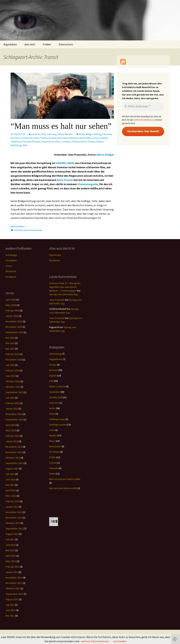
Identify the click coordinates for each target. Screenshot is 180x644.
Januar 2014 (12, 441)
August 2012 (12, 534)
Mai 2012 (10, 550)
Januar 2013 (12, 507)
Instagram (11, 277)
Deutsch (36, 134)
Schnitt (53, 463)
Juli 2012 (10, 539)
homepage (11, 255)
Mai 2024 (10, 343)
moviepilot (11, 260)
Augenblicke (10, 44)
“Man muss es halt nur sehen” (61, 126)
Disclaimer (55, 260)
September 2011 (14, 594)
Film (43, 134)
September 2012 (14, 528)
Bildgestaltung (94, 134)
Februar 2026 (12, 310)
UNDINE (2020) (65, 163)
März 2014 (11, 430)
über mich (30, 44)
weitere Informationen (95, 641)
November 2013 (14, 452)
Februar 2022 (12, 354)
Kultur (60, 134)
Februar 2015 (12, 403)
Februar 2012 (12, 567)
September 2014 (14, 419)
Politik (52, 457)
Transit (91, 142)
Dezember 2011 (14, 578)
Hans (65, 138)
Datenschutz (66, 44)
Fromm (44, 138)
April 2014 (11, 425)
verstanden (120, 641)
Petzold (26, 142)
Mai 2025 (10, 338)
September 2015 (14, 392)
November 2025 (14, 327)
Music (52, 441)
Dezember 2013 (14, 447)
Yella (25, 145)
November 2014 (14, 414)
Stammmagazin (88, 184)
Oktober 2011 (13, 588)
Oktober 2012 (13, 523)
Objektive (16, 142)
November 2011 (14, 583)
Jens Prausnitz (57, 300)
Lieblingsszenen (58, 425)
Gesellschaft (56, 397)
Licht (95, 138)
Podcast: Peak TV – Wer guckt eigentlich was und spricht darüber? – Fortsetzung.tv (65, 287)
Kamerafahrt (85, 138)
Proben (56, 142)
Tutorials (54, 468)
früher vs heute (57, 386)
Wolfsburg (16, 145)
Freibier (47, 44)
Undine (100, 142)
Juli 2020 (10, 365)
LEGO (52, 414)
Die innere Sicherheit (21, 138)
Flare (36, 138)
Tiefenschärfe (79, 142)
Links (52, 430)
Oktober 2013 (13, 458)
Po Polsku (54, 452)
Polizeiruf (46, 142)
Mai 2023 (10, 349)
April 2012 (11, 556)
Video (52, 474)
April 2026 (11, 300)
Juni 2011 (10, 610)
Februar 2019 (12, 370)
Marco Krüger (105, 155)
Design (53, 365)
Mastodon (11, 271)
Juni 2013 (10, 479)
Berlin (82, 134)
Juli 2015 (10, 398)
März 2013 (11, 496)
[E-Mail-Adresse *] (143, 107)
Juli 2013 (10, 474)
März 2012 (11, 561)
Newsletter (55, 446)
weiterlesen (19, 226)
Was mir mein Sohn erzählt (63, 488)
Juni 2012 (10, 545)
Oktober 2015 (13, 387)
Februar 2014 (12, 436)
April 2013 (11, 490)
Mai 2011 (10, 616)
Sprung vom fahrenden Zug (64, 294)
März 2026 (11, 305)
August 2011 (12, 599)
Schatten (66, 142)
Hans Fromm (65, 180)
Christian (107, 134)
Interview (51, 134)
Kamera (73, 138)
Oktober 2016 (13, 381)
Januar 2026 (12, 316)
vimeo (9, 266)
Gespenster (55, 138)
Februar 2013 (12, 501)
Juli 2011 (10, 605)
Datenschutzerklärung (144, 120)
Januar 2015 (12, 409)
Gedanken (55, 392)
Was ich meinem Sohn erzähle (65, 479)
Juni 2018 (10, 376)
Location (103, 138)
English (53, 376)
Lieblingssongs (57, 419)
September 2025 (14, 332)
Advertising (55, 354)
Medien (69, 134)
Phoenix (36, 142)
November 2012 (14, 518)
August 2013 (12, 469)
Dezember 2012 (14, 512)
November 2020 (14, 360)
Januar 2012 (12, 572)
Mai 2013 (10, 485)
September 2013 (14, 463)
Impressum (55, 255)
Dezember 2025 (14, 321)
